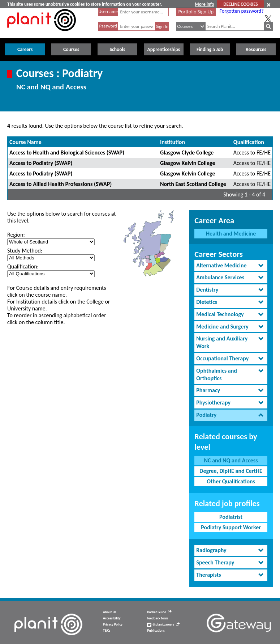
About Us (110, 612)
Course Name (25, 142)
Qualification (249, 142)
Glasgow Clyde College (187, 152)
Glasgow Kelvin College (188, 163)
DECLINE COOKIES (240, 4)
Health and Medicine (231, 234)
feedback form (158, 618)
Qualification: (23, 266)
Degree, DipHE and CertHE (231, 471)
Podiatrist (231, 517)
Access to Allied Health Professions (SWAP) (61, 184)
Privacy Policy (113, 624)
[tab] (231, 266)
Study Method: (25, 251)
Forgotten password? (241, 11)
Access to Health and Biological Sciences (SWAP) (67, 152)
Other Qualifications (231, 481)
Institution (173, 142)
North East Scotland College (193, 184)
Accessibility (112, 618)
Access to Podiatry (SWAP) (41, 163)
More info (204, 4)
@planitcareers (163, 624)
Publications (156, 631)
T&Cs (107, 631)
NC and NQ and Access (231, 460)
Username (108, 11)
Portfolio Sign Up (196, 12)
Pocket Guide (159, 612)
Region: (16, 235)
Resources (256, 49)
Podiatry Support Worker (231, 527)
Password (108, 26)
